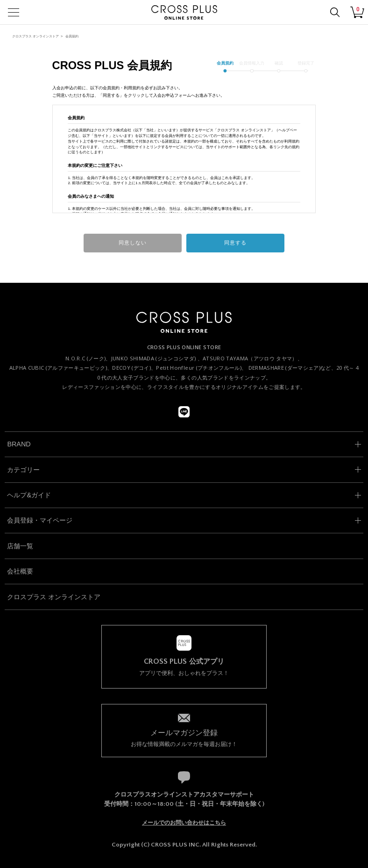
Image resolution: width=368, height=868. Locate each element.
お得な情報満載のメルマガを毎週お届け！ (184, 737)
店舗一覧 (20, 546)
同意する (235, 243)
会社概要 (20, 571)
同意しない (133, 243)
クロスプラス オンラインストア (35, 36)
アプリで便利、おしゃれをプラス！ (184, 667)
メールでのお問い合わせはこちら (184, 823)
